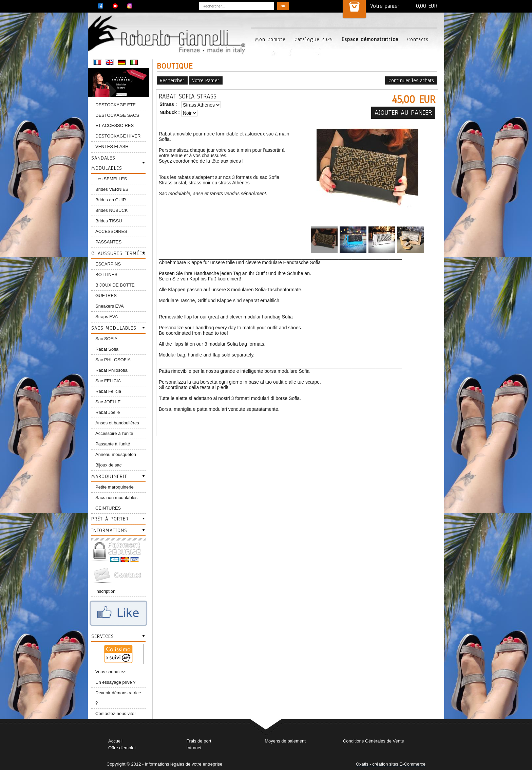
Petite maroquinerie (115, 487)
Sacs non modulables (116, 498)
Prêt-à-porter (110, 519)
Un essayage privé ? (116, 682)
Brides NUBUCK (111, 210)
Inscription (105, 591)
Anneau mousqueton (116, 454)
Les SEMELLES (111, 179)
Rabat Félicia (108, 391)
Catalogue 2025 (314, 39)
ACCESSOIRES (111, 231)
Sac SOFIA (106, 339)
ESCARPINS (108, 264)
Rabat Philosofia (111, 370)
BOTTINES (106, 274)
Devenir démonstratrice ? (118, 698)
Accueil (115, 741)
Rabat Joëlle (108, 412)
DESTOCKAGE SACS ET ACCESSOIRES (117, 120)
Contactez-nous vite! (116, 713)
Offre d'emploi (122, 748)
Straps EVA (107, 317)
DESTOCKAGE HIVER (118, 136)
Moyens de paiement (285, 741)
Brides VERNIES (112, 189)
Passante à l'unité (113, 444)
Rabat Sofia (107, 349)
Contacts (418, 39)
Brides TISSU (109, 221)
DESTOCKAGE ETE (116, 105)
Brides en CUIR (111, 200)
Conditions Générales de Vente (374, 741)
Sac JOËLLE (108, 402)
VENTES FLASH (112, 146)
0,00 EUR (427, 6)
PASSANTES (108, 242)
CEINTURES (108, 508)
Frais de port (199, 741)
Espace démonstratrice (370, 39)
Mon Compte (270, 39)
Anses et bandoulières (117, 423)
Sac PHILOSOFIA (113, 360)
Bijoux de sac (108, 465)
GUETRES (106, 296)
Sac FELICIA (108, 381)
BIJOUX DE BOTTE (115, 285)
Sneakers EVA (110, 306)
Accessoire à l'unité (114, 433)
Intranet (194, 748)
